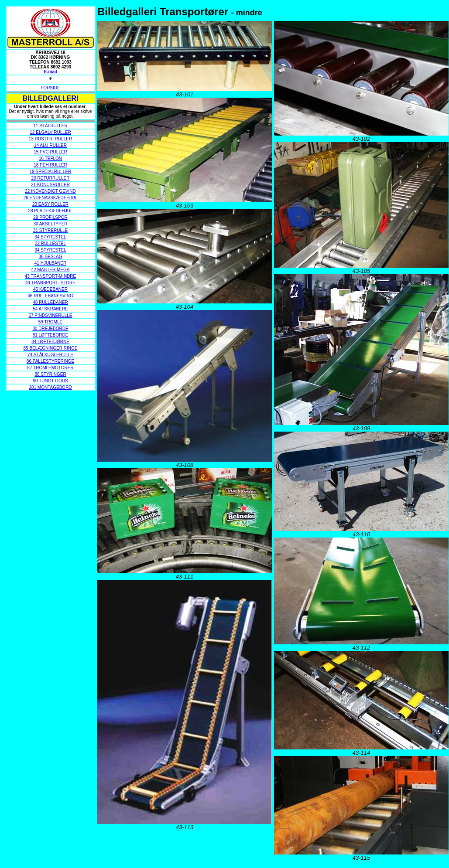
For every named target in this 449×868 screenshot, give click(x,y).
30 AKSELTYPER (50, 224)
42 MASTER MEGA (51, 270)
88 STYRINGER (50, 374)
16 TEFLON (50, 158)
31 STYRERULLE (50, 230)
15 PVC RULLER (50, 152)
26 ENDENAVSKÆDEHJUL (51, 198)
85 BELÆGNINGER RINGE (51, 348)
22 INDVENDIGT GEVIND (50, 191)
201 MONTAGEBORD (50, 387)
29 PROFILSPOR (50, 217)
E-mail (50, 72)
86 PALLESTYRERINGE (50, 361)
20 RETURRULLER (51, 178)
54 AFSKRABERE (50, 309)
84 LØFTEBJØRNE (50, 342)
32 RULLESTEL (50, 243)
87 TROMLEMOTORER (50, 368)
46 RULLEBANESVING (50, 296)
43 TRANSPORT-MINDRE (50, 276)
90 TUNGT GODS (50, 381)
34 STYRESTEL (50, 237)
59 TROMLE (50, 322)
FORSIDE (50, 88)
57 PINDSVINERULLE (50, 315)
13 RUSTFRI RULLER (50, 139)
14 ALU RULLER (50, 145)
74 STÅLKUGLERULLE (50, 355)
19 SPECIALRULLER (51, 172)
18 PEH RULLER (50, 165)
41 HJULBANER (50, 263)
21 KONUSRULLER (50, 185)
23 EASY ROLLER (50, 204)
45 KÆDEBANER (50, 289)
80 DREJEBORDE (50, 328)
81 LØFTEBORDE (51, 335)
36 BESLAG (51, 257)
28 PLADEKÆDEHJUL (50, 211)
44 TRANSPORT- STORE (50, 283)
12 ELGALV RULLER (50, 132)
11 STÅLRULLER (50, 126)
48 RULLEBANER (50, 302)
